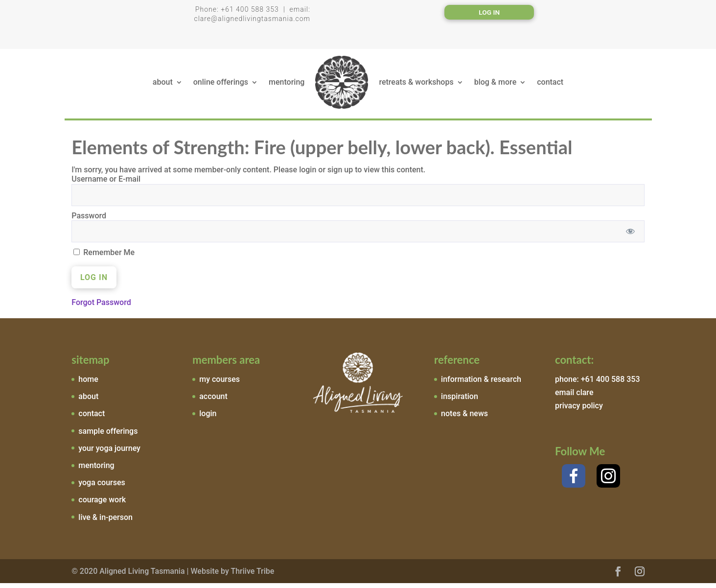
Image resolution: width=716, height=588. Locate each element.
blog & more (496, 85)
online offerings (221, 85)
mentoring (287, 85)
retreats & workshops (416, 85)
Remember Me (104, 257)
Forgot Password (101, 307)
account (213, 401)
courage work (102, 505)
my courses (219, 384)
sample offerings (108, 436)
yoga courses (102, 487)
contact (550, 85)
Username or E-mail (106, 184)
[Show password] (630, 236)
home (88, 384)
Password (89, 221)
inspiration (460, 401)
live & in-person (105, 522)
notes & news (464, 418)
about (163, 85)
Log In (489, 12)
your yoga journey (109, 453)
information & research (481, 384)
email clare (574, 397)
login (208, 418)
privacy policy (579, 411)
